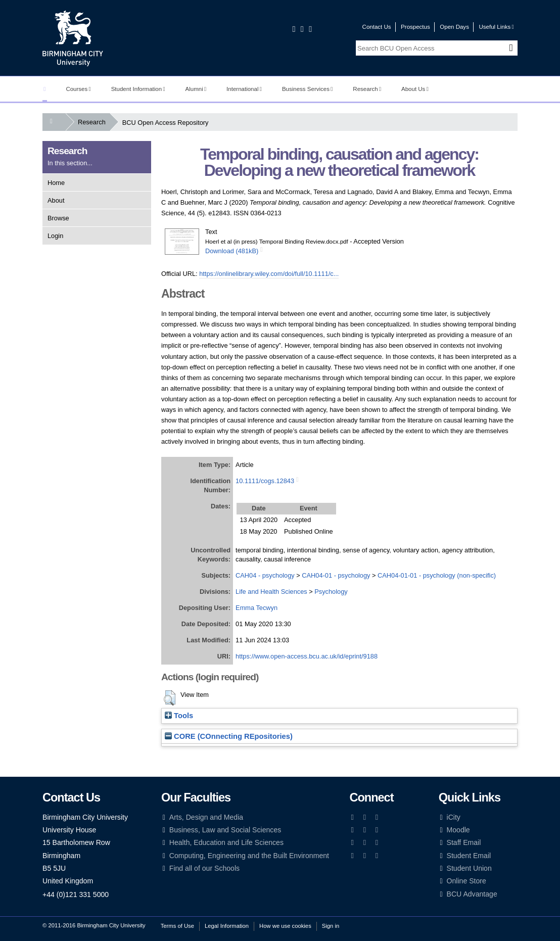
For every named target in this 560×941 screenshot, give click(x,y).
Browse (58, 218)
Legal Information (227, 926)
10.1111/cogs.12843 (265, 481)
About (56, 200)
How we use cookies (285, 926)
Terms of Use (177, 926)
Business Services (308, 89)
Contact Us (377, 27)
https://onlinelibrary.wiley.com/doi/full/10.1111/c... (269, 274)
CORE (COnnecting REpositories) (229, 736)
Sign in (331, 926)
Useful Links (496, 27)
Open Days (454, 27)
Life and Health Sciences (271, 592)
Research (367, 89)
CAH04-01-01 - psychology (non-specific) (437, 575)
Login (55, 236)
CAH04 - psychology (265, 575)
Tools (179, 716)
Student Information (138, 89)
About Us (415, 89)
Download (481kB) (232, 251)
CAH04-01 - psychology (336, 575)
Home (56, 183)
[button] (170, 698)
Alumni (196, 89)
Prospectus (415, 27)
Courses (78, 89)
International (244, 89)
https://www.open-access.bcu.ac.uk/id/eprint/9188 (307, 656)
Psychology (331, 592)
